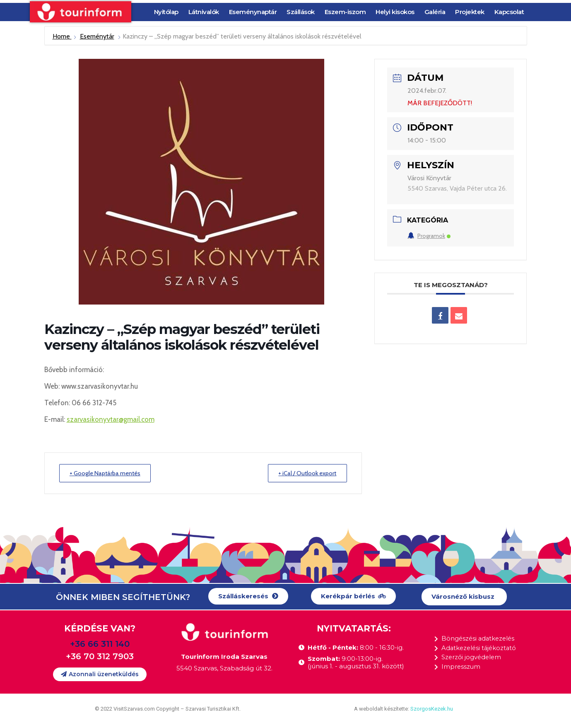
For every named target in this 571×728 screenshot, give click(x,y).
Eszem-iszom (345, 12)
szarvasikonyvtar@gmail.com (111, 419)
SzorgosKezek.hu (432, 709)
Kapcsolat (509, 12)
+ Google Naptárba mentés (108, 473)
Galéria (435, 12)
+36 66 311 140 (100, 644)
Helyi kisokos (395, 12)
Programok (429, 236)
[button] (248, 597)
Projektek (470, 12)
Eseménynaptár (253, 12)
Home (62, 36)
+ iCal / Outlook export (305, 473)
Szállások (301, 12)
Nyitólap (166, 12)
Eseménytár (97, 36)
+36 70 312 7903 (100, 656)
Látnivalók (204, 12)
